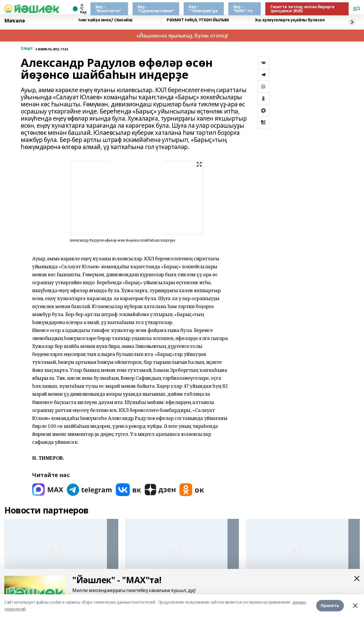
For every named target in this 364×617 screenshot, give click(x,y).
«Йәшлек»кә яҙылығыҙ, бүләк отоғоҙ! (182, 36)
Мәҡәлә (15, 21)
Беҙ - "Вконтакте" (108, 9)
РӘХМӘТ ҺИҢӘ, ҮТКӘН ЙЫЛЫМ (198, 20)
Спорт (27, 49)
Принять (330, 605)
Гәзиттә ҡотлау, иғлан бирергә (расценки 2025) (302, 9)
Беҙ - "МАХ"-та (243, 9)
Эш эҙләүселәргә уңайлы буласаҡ (290, 20)
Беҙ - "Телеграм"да (203, 9)
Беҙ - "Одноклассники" (156, 9)
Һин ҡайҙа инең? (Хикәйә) (106, 20)
